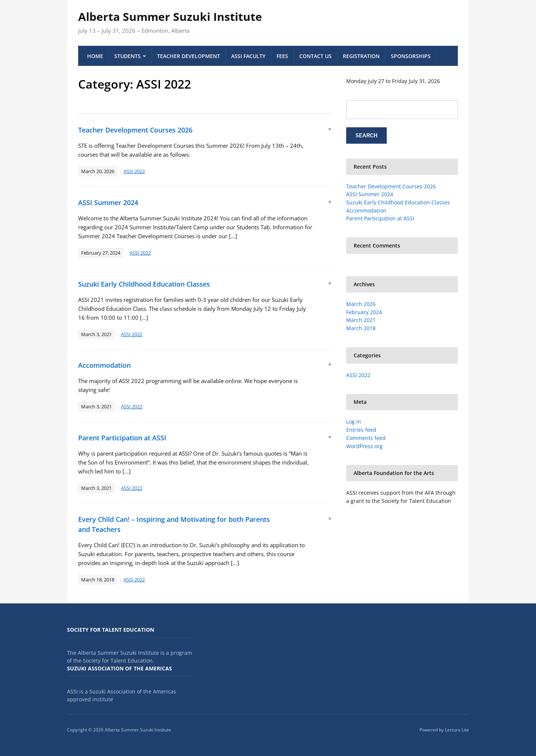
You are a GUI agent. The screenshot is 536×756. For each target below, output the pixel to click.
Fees (282, 56)
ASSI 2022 (134, 171)
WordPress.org (364, 446)
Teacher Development (189, 56)
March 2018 (361, 328)
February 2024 (364, 312)
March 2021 (361, 320)
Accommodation (104, 365)
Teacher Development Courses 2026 (135, 130)
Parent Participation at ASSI (122, 438)
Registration (361, 56)
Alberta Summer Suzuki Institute (170, 17)
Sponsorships (411, 56)
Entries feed (361, 430)
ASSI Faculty (248, 56)
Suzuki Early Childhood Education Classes (144, 284)
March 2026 (361, 304)
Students (127, 56)
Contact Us (315, 56)
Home (95, 56)
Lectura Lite (457, 730)
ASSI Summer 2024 (108, 202)
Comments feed (366, 438)
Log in (354, 422)
